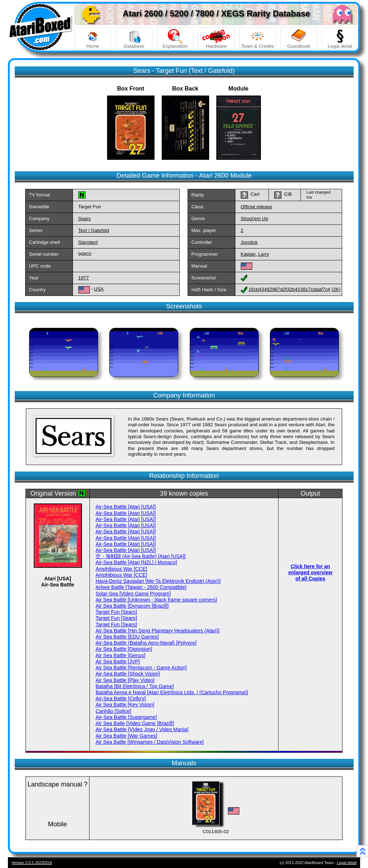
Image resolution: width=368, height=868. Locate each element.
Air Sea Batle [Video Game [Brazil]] (135, 723)
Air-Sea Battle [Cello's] (121, 698)
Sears (85, 219)
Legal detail (340, 39)
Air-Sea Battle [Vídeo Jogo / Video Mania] (142, 729)
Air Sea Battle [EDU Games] (127, 637)
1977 (84, 278)
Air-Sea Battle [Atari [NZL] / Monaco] (136, 562)
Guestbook (299, 39)
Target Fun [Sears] (116, 612)
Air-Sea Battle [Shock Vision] (128, 674)
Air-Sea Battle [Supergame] (126, 717)
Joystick (249, 242)
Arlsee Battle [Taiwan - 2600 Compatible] (141, 587)
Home (93, 39)
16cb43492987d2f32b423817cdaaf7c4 (289, 289)
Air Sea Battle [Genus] (121, 655)
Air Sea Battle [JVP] (118, 662)
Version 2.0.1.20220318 (32, 863)
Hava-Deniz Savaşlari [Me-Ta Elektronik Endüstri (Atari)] (158, 581)
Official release (257, 207)
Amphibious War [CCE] (121, 569)
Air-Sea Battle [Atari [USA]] (126, 507)
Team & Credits (258, 39)
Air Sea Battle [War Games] (126, 736)
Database (134, 39)
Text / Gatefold (94, 230)
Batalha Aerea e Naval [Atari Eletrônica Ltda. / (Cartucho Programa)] (172, 692)
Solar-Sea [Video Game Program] (133, 594)
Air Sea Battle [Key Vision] (125, 705)
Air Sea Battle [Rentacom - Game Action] (141, 668)
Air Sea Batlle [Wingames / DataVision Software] (150, 742)
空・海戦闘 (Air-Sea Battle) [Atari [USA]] (141, 556)
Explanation (175, 39)
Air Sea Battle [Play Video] (125, 680)
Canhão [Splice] (113, 711)
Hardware (216, 39)
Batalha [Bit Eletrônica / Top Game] (135, 686)
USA (99, 289)
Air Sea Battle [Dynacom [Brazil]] (132, 606)
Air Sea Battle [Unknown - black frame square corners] (156, 600)
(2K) (336, 289)
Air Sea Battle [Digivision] (124, 649)
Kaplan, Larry (255, 254)
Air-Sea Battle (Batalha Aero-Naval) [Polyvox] (146, 643)
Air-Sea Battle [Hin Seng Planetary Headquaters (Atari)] (158, 631)
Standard (88, 242)
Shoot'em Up (255, 219)
